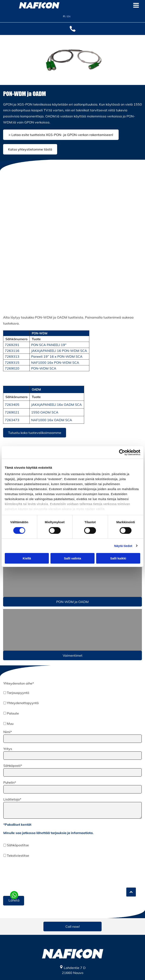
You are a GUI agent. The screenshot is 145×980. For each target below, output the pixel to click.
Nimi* (8, 732)
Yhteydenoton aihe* (19, 683)
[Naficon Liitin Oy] (38, 206)
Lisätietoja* (12, 799)
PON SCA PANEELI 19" (49, 345)
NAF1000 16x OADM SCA (52, 420)
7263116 (12, 351)
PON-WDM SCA (44, 368)
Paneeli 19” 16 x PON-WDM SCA (57, 356)
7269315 (12, 362)
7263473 (12, 420)
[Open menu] (136, 5)
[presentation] (20, 877)
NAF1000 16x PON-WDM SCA (55, 362)
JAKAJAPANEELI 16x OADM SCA (57, 405)
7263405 (12, 405)
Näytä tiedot (123, 546)
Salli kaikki (118, 558)
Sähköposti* (13, 766)
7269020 (12, 368)
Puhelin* (10, 782)
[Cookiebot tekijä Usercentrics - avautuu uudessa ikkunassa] (122, 452)
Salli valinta (73, 558)
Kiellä (27, 558)
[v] (72, 630)
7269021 (12, 412)
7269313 (12, 356)
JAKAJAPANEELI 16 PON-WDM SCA (59, 351)
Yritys (8, 749)
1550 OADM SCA (45, 412)
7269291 (12, 345)
